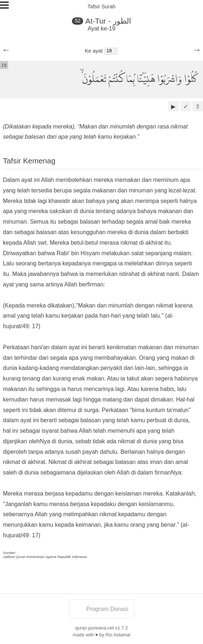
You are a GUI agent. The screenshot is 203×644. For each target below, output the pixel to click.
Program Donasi (102, 609)
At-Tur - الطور (108, 21)
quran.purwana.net (95, 628)
